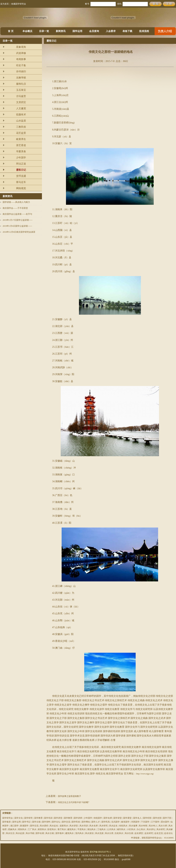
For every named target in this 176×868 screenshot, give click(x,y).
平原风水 (82, 829)
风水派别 (89, 833)
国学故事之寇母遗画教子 (69, 796)
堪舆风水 (22, 829)
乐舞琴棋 (21, 78)
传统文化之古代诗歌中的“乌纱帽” (74, 802)
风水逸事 (133, 826)
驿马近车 (21, 182)
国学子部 (167, 818)
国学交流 (66, 822)
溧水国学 (165, 822)
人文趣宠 (21, 108)
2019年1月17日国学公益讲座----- (18, 220)
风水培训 (84, 826)
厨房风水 (42, 829)
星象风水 (12, 829)
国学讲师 (78, 818)
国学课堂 (127, 818)
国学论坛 (56, 822)
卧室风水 (52, 829)
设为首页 (5, 4)
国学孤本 (60, 833)
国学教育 (38, 818)
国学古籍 (36, 822)
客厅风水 (62, 829)
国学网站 (86, 822)
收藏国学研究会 (19, 4)
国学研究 (28, 818)
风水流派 (99, 833)
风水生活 (10, 833)
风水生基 (129, 833)
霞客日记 (21, 170)
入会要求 (111, 31)
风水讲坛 (151, 829)
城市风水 (121, 829)
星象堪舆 (21, 47)
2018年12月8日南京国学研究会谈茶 (19, 232)
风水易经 (44, 826)
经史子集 (21, 65)
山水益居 (21, 121)
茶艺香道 (21, 145)
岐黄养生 (21, 139)
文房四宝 (21, 102)
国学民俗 (76, 822)
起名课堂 (139, 833)
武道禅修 (21, 53)
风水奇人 (153, 826)
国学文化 (19, 818)
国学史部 (157, 818)
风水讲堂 (74, 826)
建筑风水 (72, 829)
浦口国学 (14, 826)
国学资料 (46, 822)
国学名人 (137, 818)
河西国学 (135, 822)
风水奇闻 (143, 826)
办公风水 (141, 829)
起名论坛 (168, 833)
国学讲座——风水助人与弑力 (16, 202)
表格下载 (127, 31)
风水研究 (104, 826)
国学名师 (108, 818)
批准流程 (144, 31)
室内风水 (79, 833)
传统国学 (98, 818)
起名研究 (149, 833)
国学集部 (6, 822)
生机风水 (119, 833)
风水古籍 (50, 833)
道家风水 (64, 826)
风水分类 (109, 833)
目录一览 (44, 31)
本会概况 (27, 31)
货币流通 (21, 176)
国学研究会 (8, 818)
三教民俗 (21, 127)
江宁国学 (155, 822)
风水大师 (163, 826)
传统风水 (123, 826)
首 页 (11, 31)
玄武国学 (115, 822)
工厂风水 (32, 829)
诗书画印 (21, 72)
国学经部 (147, 818)
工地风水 (101, 829)
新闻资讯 (61, 31)
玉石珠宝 (21, 90)
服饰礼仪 (21, 84)
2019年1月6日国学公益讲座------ (17, 226)
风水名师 (94, 826)
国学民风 (106, 822)
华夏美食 (21, 151)
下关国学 (145, 822)
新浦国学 (24, 826)
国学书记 (26, 822)
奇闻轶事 (21, 59)
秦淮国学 (125, 822)
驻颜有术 (21, 115)
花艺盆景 (21, 133)
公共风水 (111, 829)
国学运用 (77, 31)
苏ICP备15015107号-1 (100, 852)
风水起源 (20, 833)
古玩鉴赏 (21, 96)
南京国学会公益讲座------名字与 (17, 214)
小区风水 (131, 829)
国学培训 (48, 818)
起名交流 (159, 833)
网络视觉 (21, 188)
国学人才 (96, 822)
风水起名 (54, 826)
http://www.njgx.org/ (145, 774)
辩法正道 (21, 164)
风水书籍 (30, 833)
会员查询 (94, 31)
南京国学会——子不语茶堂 (15, 208)
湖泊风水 (91, 829)
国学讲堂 (58, 818)
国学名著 (40, 833)
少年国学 (21, 158)
